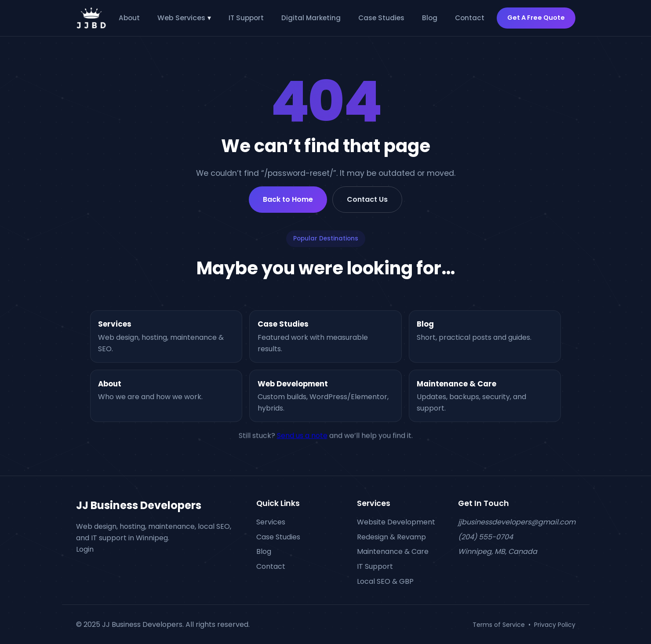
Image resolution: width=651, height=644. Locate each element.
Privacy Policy (555, 624)
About (129, 18)
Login (85, 549)
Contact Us (367, 199)
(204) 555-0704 (486, 537)
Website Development (396, 522)
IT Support (246, 18)
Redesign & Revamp (391, 537)
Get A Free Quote (536, 18)
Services (271, 522)
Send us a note (302, 439)
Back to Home (288, 199)
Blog (430, 18)
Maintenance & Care (393, 551)
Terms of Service (499, 624)
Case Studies (381, 18)
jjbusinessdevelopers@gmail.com (517, 522)
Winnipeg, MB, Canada (498, 551)
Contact (470, 18)
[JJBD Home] (91, 18)
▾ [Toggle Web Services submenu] (209, 18)
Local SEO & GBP (385, 581)
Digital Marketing (311, 18)
